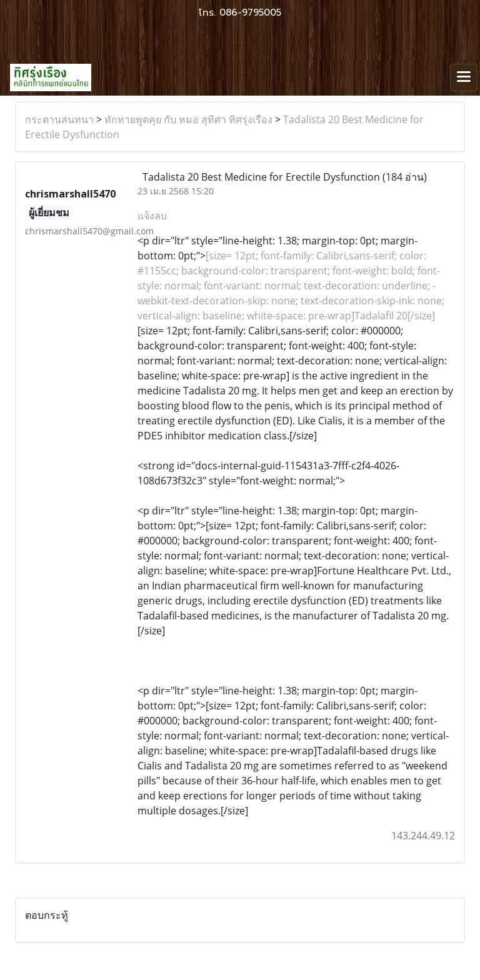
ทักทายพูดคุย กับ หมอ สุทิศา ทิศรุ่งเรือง (188, 119)
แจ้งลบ (152, 216)
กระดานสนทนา (59, 119)
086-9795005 (250, 12)
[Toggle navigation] (464, 77)
